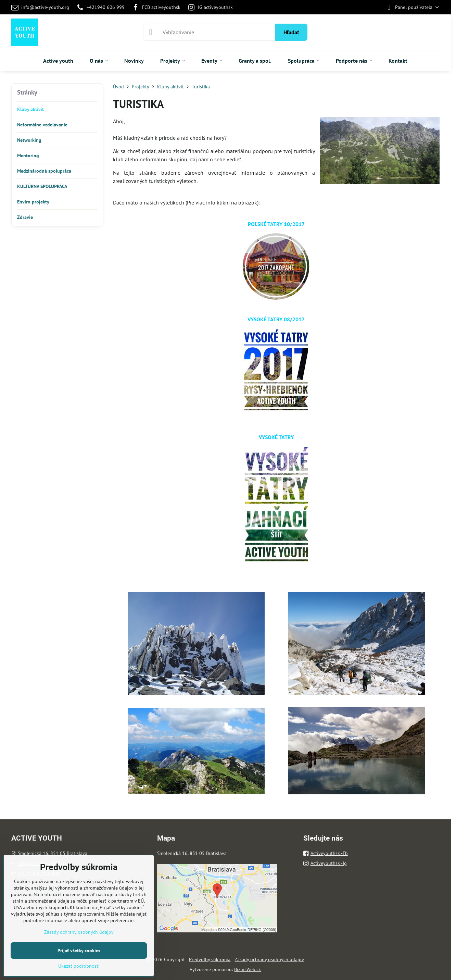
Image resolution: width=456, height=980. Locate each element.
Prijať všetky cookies (79, 951)
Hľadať (291, 32)
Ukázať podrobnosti (79, 966)
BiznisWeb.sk (248, 969)
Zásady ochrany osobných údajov (269, 959)
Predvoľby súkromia (210, 959)
